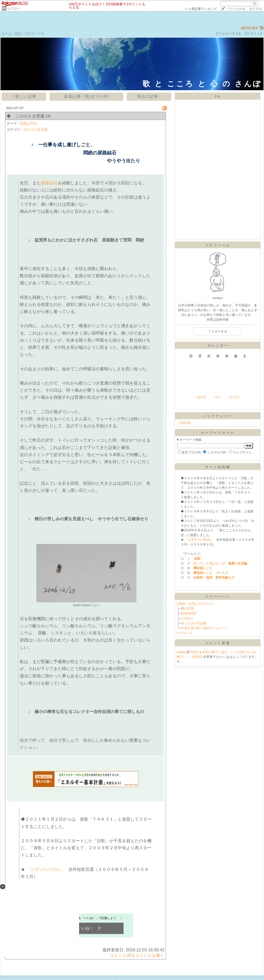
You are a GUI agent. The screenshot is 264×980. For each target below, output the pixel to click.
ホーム (6, 34)
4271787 (250, 28)
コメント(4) (121, 955)
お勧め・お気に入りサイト (195, 604)
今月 (218, 397)
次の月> (234, 397)
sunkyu (182, 652)
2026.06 (185, 423)
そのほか (14, 8)
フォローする (218, 331)
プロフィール (34, 34)
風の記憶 (187, 608)
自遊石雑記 (189, 613)
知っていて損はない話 (219, 563)
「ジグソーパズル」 (45, 869)
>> (201, 9)
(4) (48, 116)
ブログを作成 (236, 9)
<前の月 (201, 397)
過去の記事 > (149, 96)
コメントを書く (150, 955)
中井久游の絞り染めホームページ (205, 628)
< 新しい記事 (24, 96)
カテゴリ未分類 (36, 130)
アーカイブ (184, 633)
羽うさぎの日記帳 (194, 623)
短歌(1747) (29, 123)
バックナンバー (218, 416)
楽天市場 (256, 9)
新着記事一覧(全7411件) (86, 96)
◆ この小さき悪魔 (26, 116)
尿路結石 (49, 183)
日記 (18, 34)
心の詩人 (187, 618)
